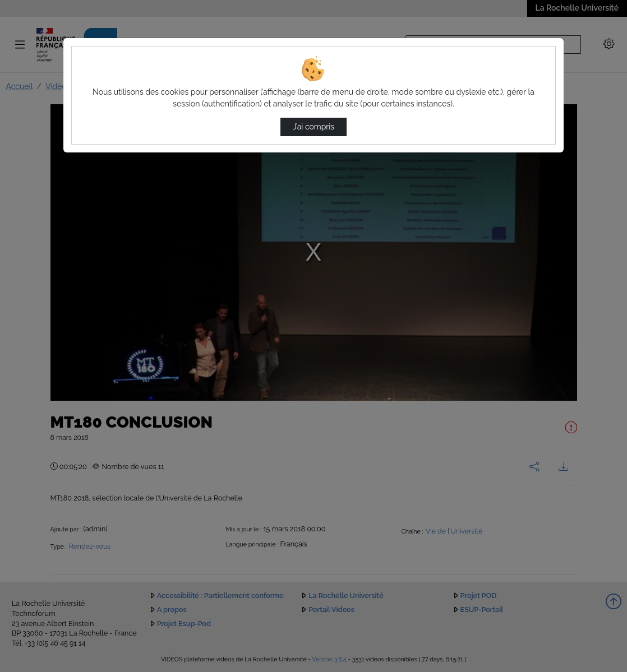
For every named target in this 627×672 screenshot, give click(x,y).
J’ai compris (313, 127)
